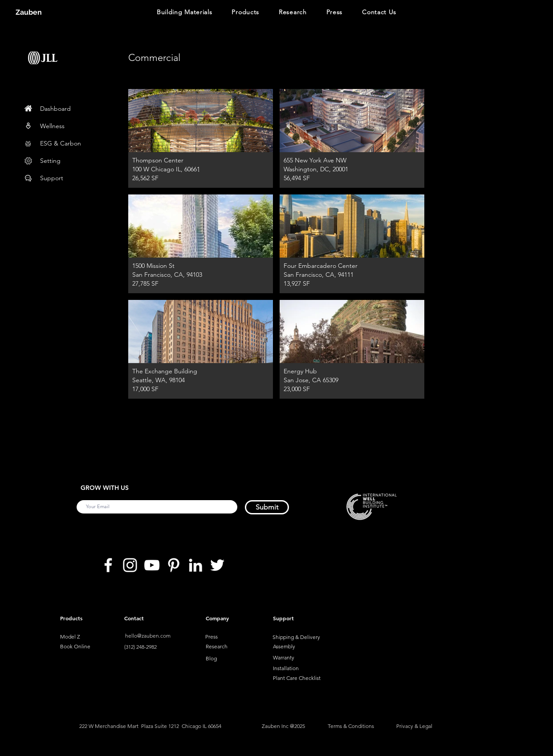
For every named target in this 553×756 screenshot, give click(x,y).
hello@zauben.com (148, 636)
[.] (199, 170)
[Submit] (267, 507)
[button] (185, 13)
